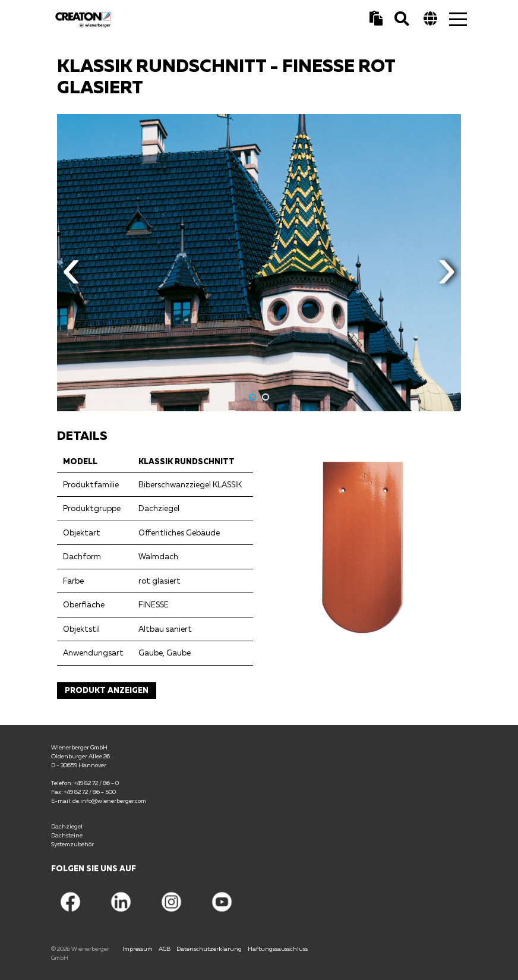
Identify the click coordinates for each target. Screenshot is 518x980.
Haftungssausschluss (278, 949)
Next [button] (447, 277)
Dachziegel (67, 826)
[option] (259, 263)
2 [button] (266, 397)
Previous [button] (71, 277)
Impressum (138, 949)
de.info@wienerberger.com (109, 801)
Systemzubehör (72, 844)
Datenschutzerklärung (209, 949)
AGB (165, 949)
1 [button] (252, 397)
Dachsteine (67, 835)
